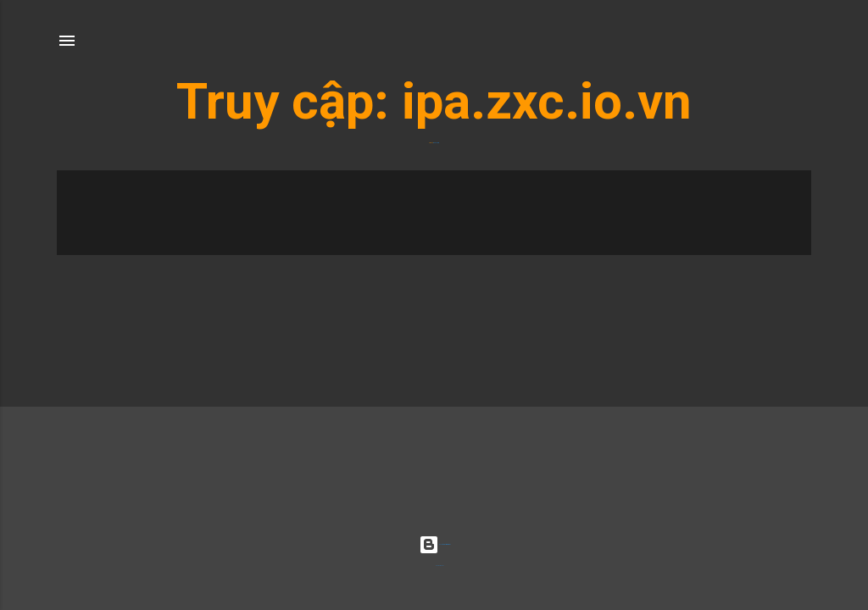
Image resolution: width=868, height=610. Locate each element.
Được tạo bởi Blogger (434, 544)
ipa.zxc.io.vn (547, 101)
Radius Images (440, 566)
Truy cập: (289, 101)
